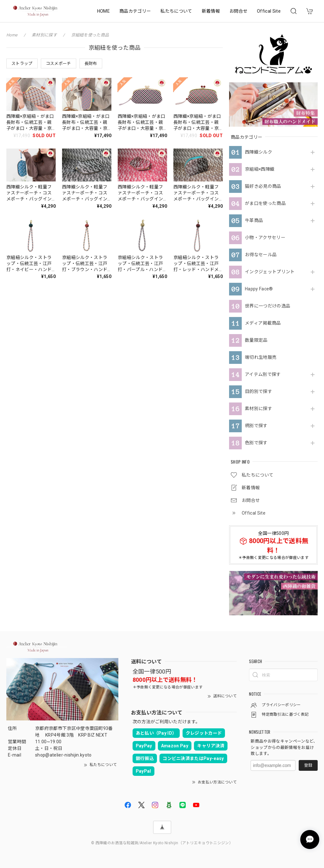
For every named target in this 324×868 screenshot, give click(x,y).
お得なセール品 (261, 255)
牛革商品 (254, 220)
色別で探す (256, 443)
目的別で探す (259, 391)
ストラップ (22, 63)
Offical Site (269, 11)
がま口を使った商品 (265, 203)
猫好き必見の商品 (263, 186)
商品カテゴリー (135, 11)
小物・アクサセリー (265, 238)
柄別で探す (256, 426)
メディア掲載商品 (263, 323)
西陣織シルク (259, 152)
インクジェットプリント (270, 272)
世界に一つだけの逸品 (268, 306)
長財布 (91, 63)
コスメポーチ (59, 63)
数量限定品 (256, 340)
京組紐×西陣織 (260, 169)
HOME (103, 11)
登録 (308, 765)
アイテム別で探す (263, 374)
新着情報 (211, 11)
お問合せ (238, 11)
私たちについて (176, 11)
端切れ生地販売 (261, 357)
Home (12, 35)
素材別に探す (259, 409)
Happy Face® (259, 289)
